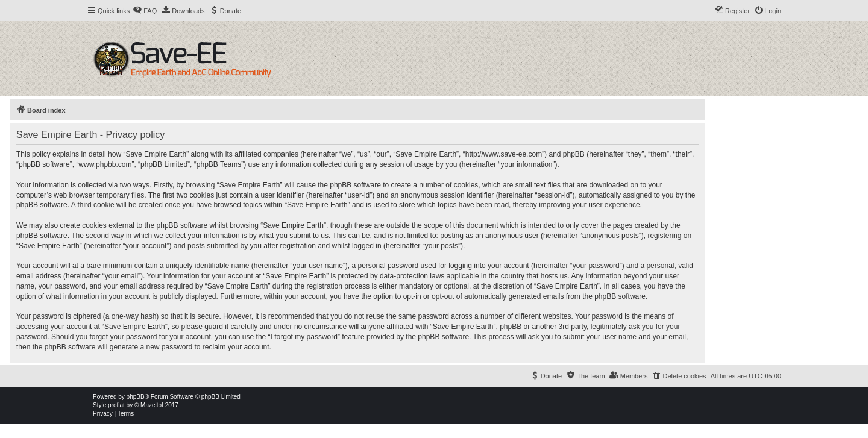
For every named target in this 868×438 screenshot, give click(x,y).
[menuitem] (145, 11)
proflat (116, 405)
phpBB (136, 397)
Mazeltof (152, 405)
